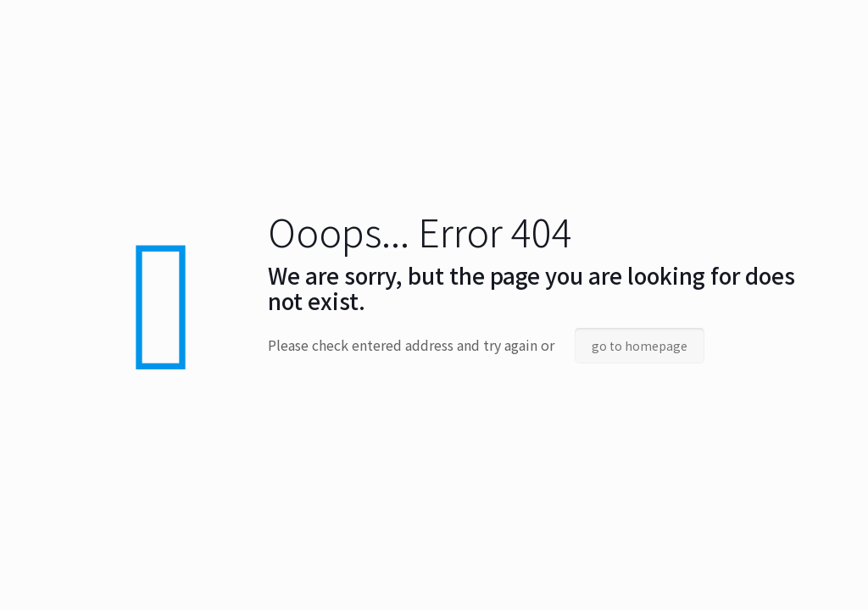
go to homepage (640, 346)
